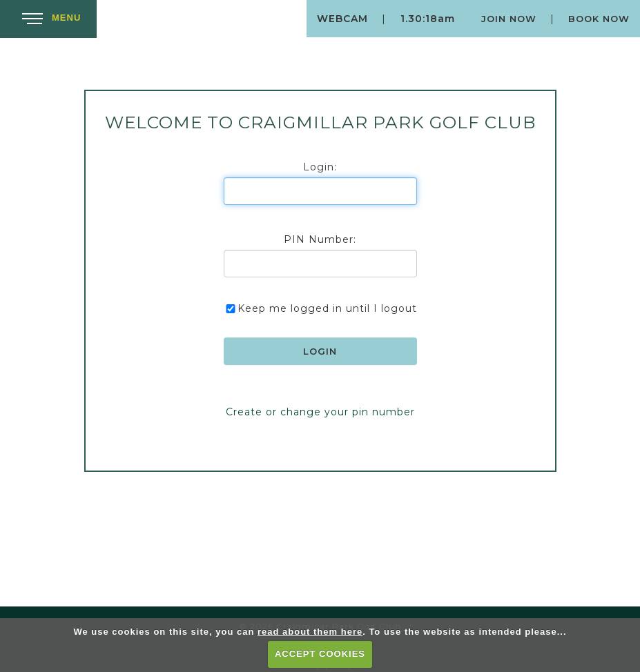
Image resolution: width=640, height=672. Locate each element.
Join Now (509, 19)
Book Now (599, 19)
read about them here (310, 632)
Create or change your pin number (320, 412)
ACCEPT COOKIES (320, 654)
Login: (320, 167)
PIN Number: (320, 239)
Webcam (342, 19)
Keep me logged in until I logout (320, 308)
